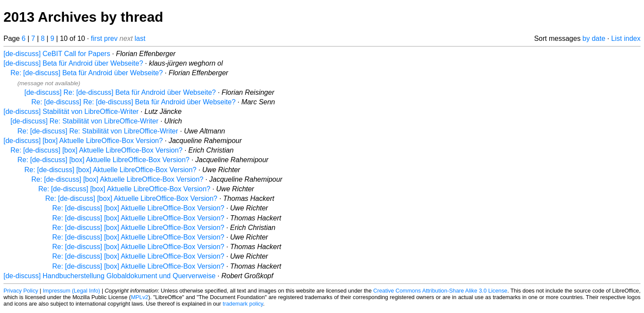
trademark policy (243, 304)
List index (626, 38)
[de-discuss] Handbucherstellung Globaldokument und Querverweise (109, 276)
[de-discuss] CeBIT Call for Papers (57, 54)
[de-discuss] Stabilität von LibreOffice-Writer (71, 112)
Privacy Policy (21, 291)
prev (111, 38)
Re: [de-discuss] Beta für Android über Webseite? (87, 73)
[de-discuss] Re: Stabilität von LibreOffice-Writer (84, 121)
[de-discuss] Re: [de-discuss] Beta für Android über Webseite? (120, 92)
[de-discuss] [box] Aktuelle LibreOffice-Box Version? (83, 141)
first (97, 38)
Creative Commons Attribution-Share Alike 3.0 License (440, 291)
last (140, 38)
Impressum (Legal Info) (71, 291)
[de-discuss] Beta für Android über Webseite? (73, 63)
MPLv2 (140, 297)
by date (594, 38)
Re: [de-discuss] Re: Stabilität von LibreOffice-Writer (98, 131)
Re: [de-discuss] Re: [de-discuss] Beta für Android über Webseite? (133, 102)
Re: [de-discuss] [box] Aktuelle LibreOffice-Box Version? (96, 150)
